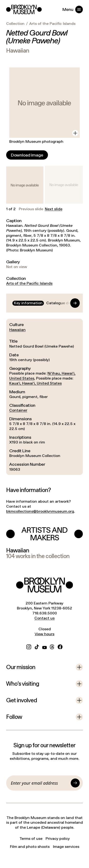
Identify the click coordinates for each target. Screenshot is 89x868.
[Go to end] (70, 303)
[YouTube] (44, 646)
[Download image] (27, 155)
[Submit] (75, 783)
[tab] (28, 303)
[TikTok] (37, 646)
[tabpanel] (44, 397)
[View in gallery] (75, 133)
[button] (25, 185)
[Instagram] (29, 646)
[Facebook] (60, 646)
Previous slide (31, 209)
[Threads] (52, 646)
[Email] (40, 783)
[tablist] (44, 303)
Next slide (54, 209)
